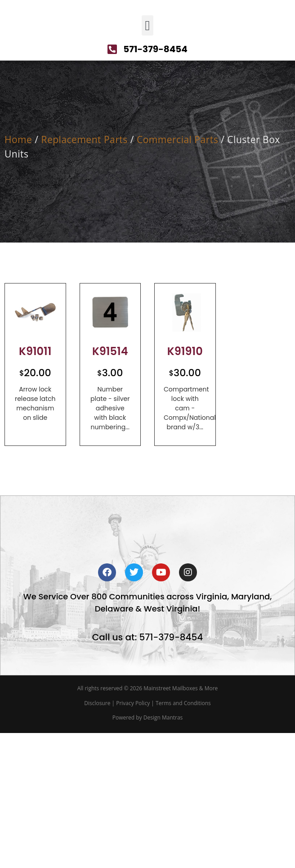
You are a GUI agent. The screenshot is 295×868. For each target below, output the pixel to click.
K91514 (110, 422)
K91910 (185, 422)
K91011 (35, 422)
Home (18, 210)
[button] (147, 96)
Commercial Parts (177, 210)
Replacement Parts (84, 210)
